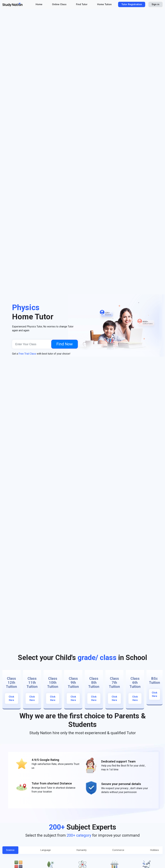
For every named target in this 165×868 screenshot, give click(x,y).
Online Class (59, 4)
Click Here (11, 698)
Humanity (81, 851)
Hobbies (152, 851)
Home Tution (104, 4)
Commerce (117, 851)
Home (39, 4)
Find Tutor (82, 4)
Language (47, 851)
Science (13, 851)
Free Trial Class (27, 354)
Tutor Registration (132, 4)
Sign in (155, 4)
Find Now (65, 344)
